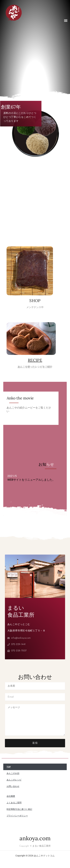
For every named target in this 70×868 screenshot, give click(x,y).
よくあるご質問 (14, 803)
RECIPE (35, 360)
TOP (9, 767)
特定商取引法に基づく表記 (19, 809)
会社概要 (11, 796)
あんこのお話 (13, 773)
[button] (66, 20)
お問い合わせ (13, 786)
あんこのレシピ (14, 780)
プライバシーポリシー (17, 816)
